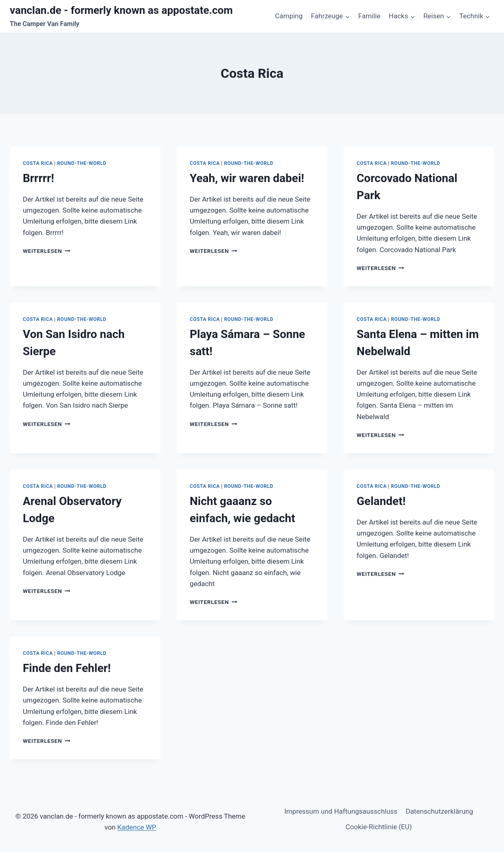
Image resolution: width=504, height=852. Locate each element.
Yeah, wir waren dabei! (247, 178)
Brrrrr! (38, 178)
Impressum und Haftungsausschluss (341, 811)
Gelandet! (381, 501)
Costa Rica (38, 163)
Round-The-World (82, 163)
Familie (369, 16)
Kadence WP (137, 827)
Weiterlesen (47, 251)
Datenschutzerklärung (439, 811)
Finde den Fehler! (67, 668)
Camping (289, 16)
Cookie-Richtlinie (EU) (379, 827)
